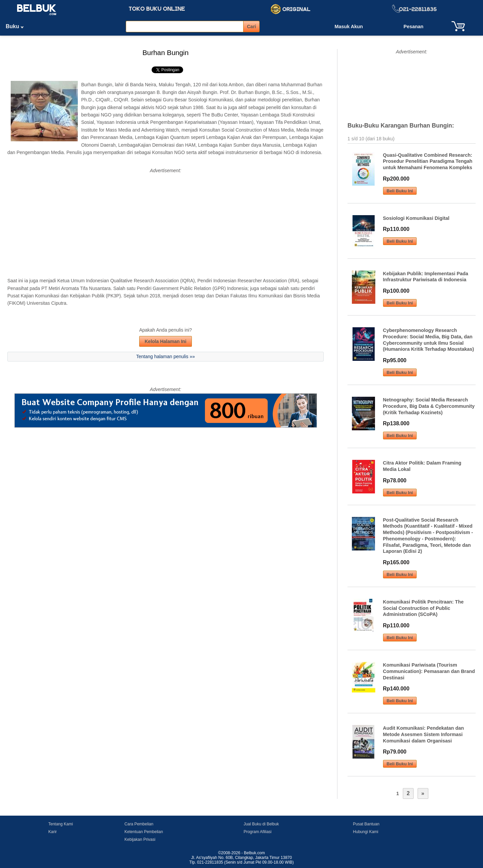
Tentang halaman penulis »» (166, 356)
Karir (52, 832)
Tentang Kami (61, 824)
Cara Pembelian (139, 824)
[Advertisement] (166, 222)
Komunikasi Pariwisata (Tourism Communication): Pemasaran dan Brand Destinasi (429, 671)
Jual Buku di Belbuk (261, 824)
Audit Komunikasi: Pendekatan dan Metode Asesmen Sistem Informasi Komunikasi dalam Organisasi (423, 734)
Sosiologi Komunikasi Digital (416, 218)
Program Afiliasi (257, 832)
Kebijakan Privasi (140, 839)
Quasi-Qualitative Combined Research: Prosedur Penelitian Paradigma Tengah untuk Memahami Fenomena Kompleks (428, 161)
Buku (17, 26)
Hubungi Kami (365, 832)
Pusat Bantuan (366, 824)
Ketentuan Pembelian (144, 832)
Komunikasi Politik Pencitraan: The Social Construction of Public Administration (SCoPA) (423, 608)
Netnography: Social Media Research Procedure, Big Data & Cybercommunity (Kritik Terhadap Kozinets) (429, 406)
